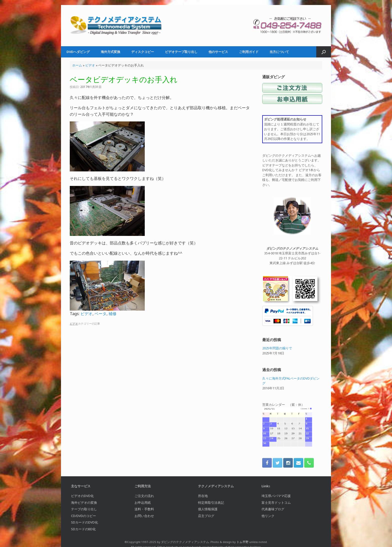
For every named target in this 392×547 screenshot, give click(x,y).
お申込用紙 (143, 503)
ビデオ (90, 65)
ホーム (77, 65)
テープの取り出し (84, 509)
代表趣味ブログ (273, 509)
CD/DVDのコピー (83, 516)
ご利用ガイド (249, 52)
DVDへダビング (78, 52)
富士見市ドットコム (276, 503)
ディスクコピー (143, 52)
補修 (112, 314)
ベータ (100, 314)
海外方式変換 (110, 52)
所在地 (203, 496)
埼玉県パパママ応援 (276, 496)
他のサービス (218, 52)
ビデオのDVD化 (82, 496)
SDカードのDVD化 (84, 522)
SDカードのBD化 (83, 529)
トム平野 (242, 542)
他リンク (268, 516)
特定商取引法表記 (211, 503)
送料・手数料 (144, 509)
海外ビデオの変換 (84, 503)
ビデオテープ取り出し (181, 52)
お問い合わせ (144, 516)
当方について (279, 52)
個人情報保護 (208, 509)
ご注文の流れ (144, 496)
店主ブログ (206, 516)
